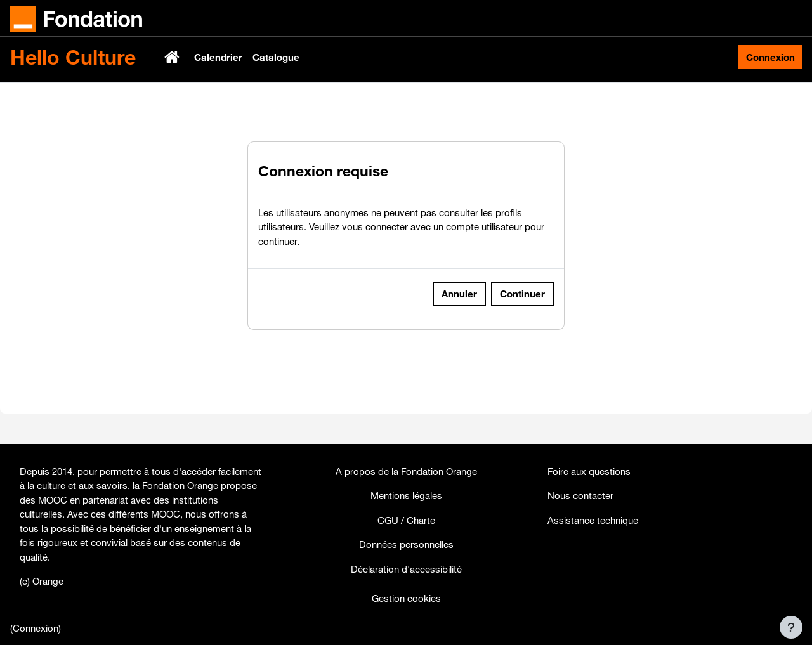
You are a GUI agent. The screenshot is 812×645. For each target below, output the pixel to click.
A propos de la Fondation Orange (406, 471)
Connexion (770, 57)
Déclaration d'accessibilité (406, 569)
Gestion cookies (406, 598)
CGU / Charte (406, 520)
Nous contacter (580, 495)
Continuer (522, 324)
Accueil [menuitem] (173, 57)
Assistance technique (593, 520)
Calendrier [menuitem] (218, 57)
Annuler (459, 324)
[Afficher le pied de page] (791, 627)
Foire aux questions (589, 471)
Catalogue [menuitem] (276, 57)
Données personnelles (406, 544)
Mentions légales (406, 495)
